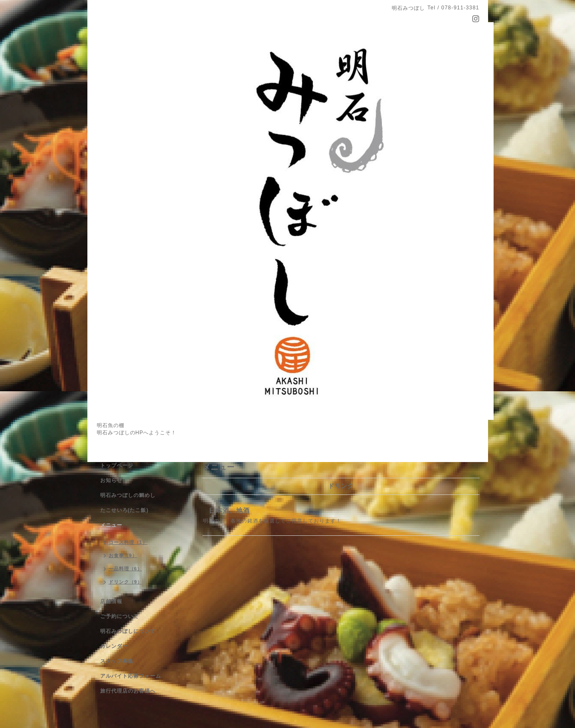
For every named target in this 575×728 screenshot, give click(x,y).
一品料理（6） (126, 569)
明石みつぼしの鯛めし (128, 495)
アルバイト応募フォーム (131, 676)
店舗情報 (111, 601)
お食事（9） (123, 555)
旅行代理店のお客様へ (128, 691)
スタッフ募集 (117, 661)
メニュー (111, 525)
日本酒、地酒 (229, 510)
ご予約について (120, 616)
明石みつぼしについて (128, 631)
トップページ (117, 465)
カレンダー (114, 646)
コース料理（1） (128, 542)
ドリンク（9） (126, 582)
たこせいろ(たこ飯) (124, 510)
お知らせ (111, 480)
